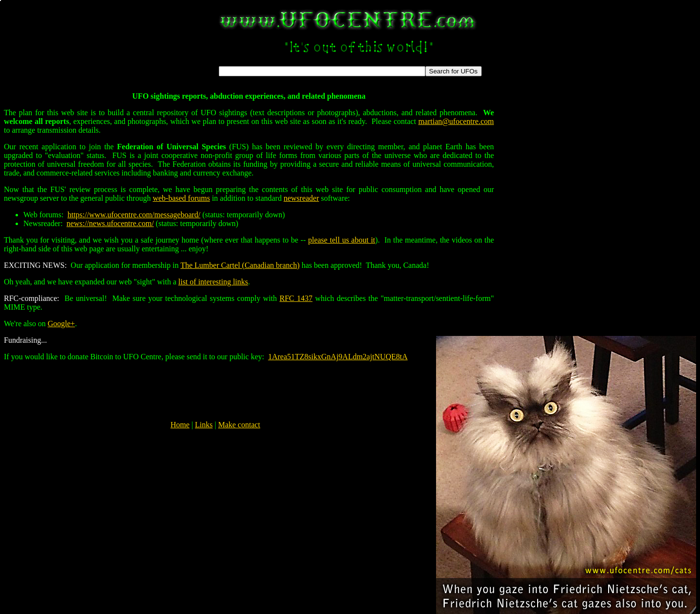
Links (204, 425)
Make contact (239, 425)
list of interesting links (213, 282)
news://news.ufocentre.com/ (110, 223)
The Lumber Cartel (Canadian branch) (240, 265)
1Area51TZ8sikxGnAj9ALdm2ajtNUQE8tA (338, 357)
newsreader (301, 198)
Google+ (61, 324)
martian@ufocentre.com (456, 121)
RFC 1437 (296, 298)
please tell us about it (342, 240)
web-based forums (181, 198)
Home (180, 425)
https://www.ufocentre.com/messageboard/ (134, 215)
